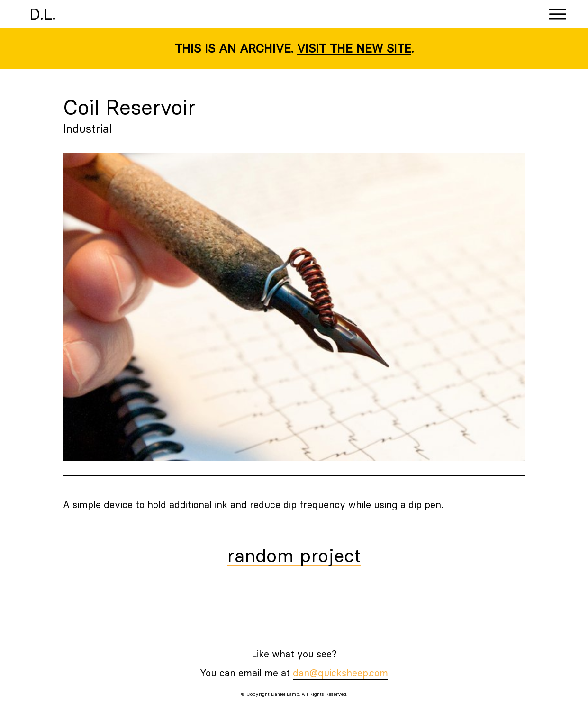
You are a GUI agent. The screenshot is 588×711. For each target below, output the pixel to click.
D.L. (43, 14)
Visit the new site (354, 48)
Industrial (87, 128)
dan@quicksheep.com (340, 673)
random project (294, 556)
